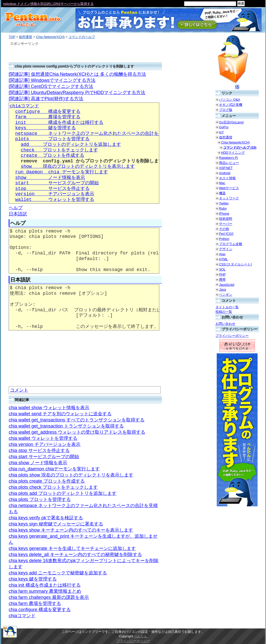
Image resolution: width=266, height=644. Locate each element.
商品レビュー (229, 163)
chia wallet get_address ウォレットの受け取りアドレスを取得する (77, 432)
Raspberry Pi (228, 158)
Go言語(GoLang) (231, 122)
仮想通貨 (26, 37)
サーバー (226, 224)
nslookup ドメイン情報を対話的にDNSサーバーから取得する (48, 4)
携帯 (222, 280)
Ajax (222, 254)
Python (224, 239)
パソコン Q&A (230, 100)
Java (222, 289)
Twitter (224, 203)
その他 (224, 229)
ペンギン (226, 295)
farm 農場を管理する (48, 117)
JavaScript (227, 285)
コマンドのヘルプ (82, 37)
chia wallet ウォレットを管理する (43, 438)
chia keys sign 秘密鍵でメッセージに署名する (56, 524)
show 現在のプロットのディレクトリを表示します (78, 166)
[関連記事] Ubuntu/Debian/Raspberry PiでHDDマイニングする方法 (77, 93)
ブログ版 (226, 110)
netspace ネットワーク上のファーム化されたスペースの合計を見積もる (96, 134)
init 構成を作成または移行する (59, 123)
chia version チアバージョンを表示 (45, 444)
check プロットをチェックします (59, 150)
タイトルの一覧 (227, 307)
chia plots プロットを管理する (40, 499)
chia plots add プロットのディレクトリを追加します (63, 493)
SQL (222, 269)
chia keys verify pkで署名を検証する (46, 518)
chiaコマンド (24, 106)
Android (225, 173)
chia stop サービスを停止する (39, 450)
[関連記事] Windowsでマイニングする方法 (52, 80)
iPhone (224, 214)
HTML (223, 259)
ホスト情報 (227, 178)
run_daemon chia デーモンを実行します (62, 172)
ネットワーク (229, 198)
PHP (222, 274)
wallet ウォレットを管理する (55, 200)
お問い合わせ (225, 324)
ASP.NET (226, 168)
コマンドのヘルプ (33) (240, 147)
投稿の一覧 (224, 312)
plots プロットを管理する (53, 139)
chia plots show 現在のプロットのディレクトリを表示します (71, 475)
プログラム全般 (231, 244)
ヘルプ (16, 208)
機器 (222, 193)
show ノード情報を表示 (50, 178)
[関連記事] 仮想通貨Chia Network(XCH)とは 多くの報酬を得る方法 (77, 74)
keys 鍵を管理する (46, 128)
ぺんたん (141, 636)
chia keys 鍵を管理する (33, 579)
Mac (222, 183)
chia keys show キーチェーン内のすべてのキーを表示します (71, 530)
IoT (221, 132)
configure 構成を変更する (48, 112)
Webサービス (229, 188)
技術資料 (226, 219)
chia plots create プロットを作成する (47, 481)
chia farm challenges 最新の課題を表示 (49, 597)
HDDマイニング (233, 153)
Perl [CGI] (226, 234)
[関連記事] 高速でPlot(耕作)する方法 (46, 99)
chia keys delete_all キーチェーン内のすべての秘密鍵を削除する (75, 555)
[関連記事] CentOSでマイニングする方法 (51, 86)
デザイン (226, 249)
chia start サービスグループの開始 (44, 457)
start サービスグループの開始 (57, 183)
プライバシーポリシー (232, 336)
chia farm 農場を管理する (35, 603)
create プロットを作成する (52, 156)
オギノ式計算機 (231, 105)
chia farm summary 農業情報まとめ (45, 591)
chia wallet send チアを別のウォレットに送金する (60, 414)
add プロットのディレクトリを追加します (71, 145)
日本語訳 (18, 214)
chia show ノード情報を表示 (38, 463)
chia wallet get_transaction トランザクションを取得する (66, 426)
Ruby (223, 208)
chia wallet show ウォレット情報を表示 (49, 408)
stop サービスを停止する (53, 189)
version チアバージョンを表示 (55, 194)
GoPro (224, 127)
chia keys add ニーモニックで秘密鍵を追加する (58, 573)
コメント (19, 390)
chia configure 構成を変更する (40, 610)
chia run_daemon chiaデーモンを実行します (54, 469)
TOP (12, 37)
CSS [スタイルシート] (235, 264)
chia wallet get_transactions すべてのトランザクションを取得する (77, 420)
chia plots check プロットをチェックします (53, 487)
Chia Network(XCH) (50, 37)
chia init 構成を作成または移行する (45, 585)
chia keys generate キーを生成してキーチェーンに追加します (72, 548)
